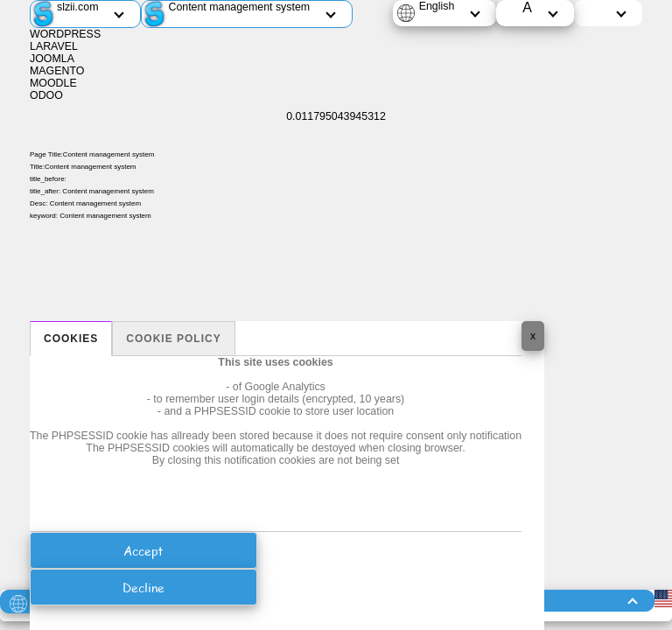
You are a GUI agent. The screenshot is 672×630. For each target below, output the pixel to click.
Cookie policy (173, 339)
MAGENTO (57, 71)
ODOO (46, 95)
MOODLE (53, 83)
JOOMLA (52, 59)
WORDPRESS (65, 34)
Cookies (71, 339)
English (437, 6)
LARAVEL (54, 46)
